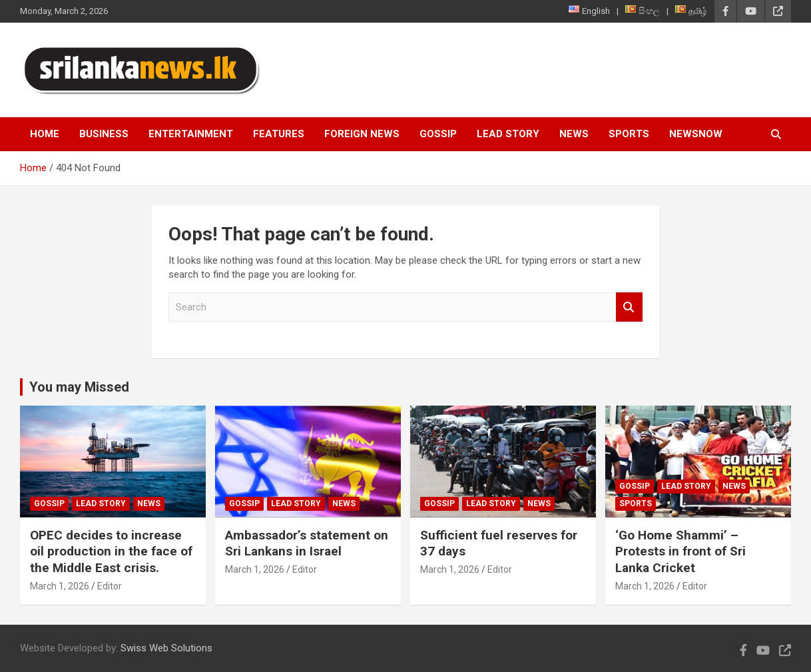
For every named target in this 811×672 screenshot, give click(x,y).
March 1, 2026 (60, 586)
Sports (629, 134)
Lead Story (508, 134)
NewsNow (696, 134)
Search (629, 307)
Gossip (438, 134)
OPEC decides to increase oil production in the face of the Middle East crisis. (111, 551)
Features (279, 134)
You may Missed (79, 387)
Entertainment (191, 134)
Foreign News (362, 134)
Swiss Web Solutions (166, 648)
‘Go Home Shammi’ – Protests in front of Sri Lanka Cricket (680, 551)
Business (104, 134)
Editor (110, 586)
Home (45, 134)
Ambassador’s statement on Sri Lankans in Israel (307, 543)
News (574, 134)
